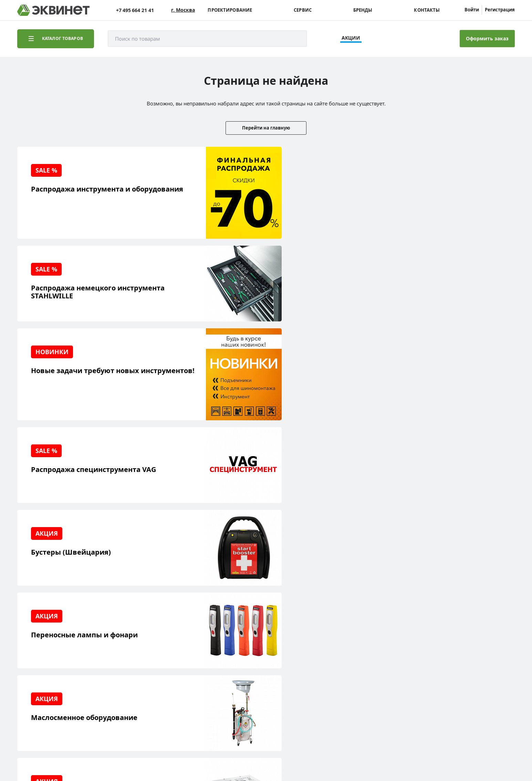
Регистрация (500, 10)
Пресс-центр (107, 649)
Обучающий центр (50, 670)
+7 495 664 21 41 (135, 10)
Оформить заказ (487, 38)
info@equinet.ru (487, 639)
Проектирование (230, 10)
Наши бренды (44, 681)
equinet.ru (174, 723)
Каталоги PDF (107, 659)
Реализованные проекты (57, 638)
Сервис (303, 10)
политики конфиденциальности (116, 755)
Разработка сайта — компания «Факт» (465, 726)
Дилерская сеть (110, 670)
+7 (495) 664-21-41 (485, 648)
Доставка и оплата (49, 691)
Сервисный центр (49, 659)
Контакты (427, 10)
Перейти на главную (266, 128)
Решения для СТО (49, 649)
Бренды (363, 10)
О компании (106, 638)
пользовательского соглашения (191, 755)
